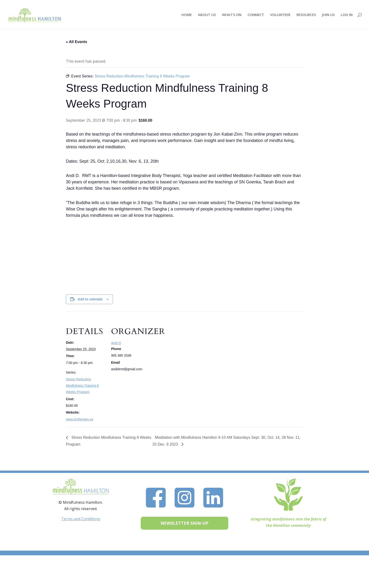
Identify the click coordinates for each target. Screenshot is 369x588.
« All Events (76, 42)
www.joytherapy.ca (80, 419)
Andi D (116, 343)
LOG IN (347, 15)
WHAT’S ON (232, 15)
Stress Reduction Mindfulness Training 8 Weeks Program (82, 386)
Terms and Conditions (81, 519)
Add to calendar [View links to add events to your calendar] (90, 299)
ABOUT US (207, 15)
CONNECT (256, 15)
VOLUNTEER (280, 15)
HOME (187, 15)
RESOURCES (306, 15)
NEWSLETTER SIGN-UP (184, 523)
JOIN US (328, 15)
